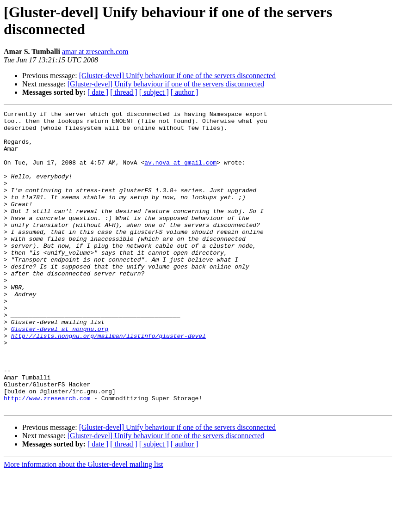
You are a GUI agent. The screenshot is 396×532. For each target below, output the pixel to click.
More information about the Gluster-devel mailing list (84, 524)
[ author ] (185, 92)
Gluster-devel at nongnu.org (60, 373)
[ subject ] (154, 92)
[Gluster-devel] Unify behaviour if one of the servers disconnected (177, 76)
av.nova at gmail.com (180, 173)
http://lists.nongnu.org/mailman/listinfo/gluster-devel (108, 381)
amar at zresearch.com (95, 52)
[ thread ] (124, 92)
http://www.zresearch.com (47, 456)
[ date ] (98, 92)
